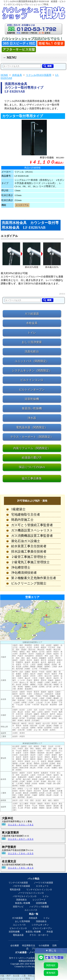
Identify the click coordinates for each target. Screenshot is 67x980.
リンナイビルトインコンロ (39, 890)
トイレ (46, 896)
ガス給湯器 (17, 918)
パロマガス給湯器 (21, 886)
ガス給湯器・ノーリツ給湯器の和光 (34, 952)
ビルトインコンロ (18, 928)
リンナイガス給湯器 (18, 883)
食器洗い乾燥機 (23, 903)
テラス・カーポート (39, 935)
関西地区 (51, 965)
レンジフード (39, 900)
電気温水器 (15, 890)
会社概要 (15, 946)
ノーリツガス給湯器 (43, 883)
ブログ (35, 949)
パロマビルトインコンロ (25, 896)
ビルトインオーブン (42, 928)
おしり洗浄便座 (23, 921)
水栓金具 (33, 918)
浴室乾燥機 (41, 903)
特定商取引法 (29, 946)
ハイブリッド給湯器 (39, 907)
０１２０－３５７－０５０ (21, 839)
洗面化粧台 (21, 900)
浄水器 (50, 932)
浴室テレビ (18, 907)
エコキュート (42, 886)
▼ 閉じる (51, 950)
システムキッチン (40, 925)
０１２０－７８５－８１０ (21, 868)
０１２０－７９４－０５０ (21, 853)
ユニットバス (31, 910)
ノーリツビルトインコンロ (31, 893)
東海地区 (51, 973)
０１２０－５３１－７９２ (21, 825)
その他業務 (44, 946)
